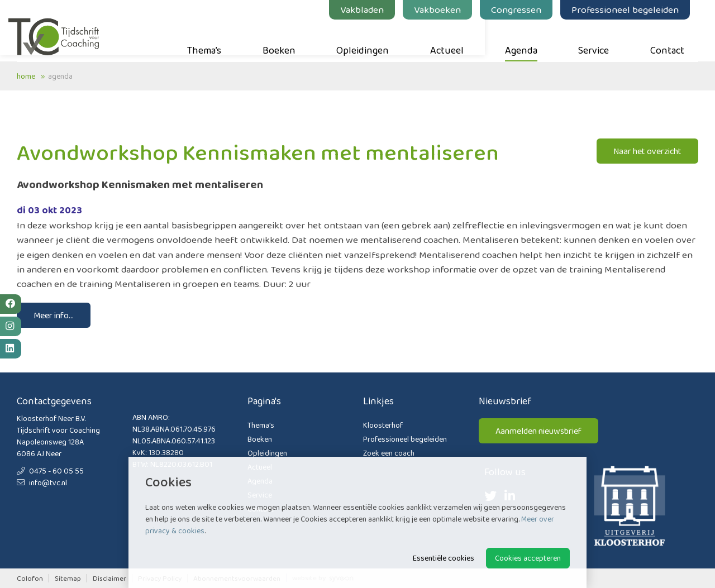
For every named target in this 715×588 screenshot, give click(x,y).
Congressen (525, 9)
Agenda (530, 40)
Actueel (455, 40)
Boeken (287, 40)
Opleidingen (371, 40)
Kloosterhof (383, 425)
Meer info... (54, 315)
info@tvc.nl (42, 482)
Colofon (30, 578)
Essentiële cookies (444, 558)
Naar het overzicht (647, 151)
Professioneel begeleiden (633, 9)
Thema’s (213, 40)
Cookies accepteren (528, 558)
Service (602, 40)
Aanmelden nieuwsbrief (538, 431)
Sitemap (68, 578)
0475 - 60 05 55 (50, 471)
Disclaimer (109, 578)
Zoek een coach (389, 453)
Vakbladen (370, 9)
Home (26, 76)
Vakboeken (446, 9)
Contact (676, 40)
